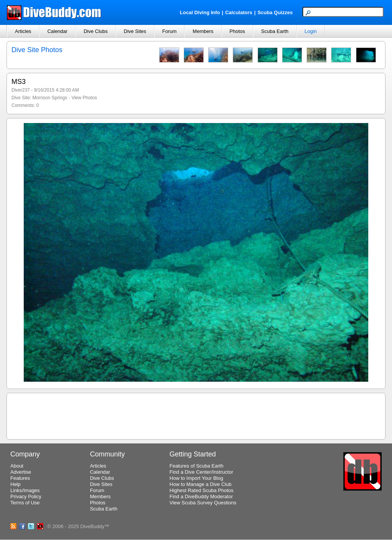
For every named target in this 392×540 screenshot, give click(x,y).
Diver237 (21, 90)
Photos (237, 31)
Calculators (239, 12)
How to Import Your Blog (196, 478)
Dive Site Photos (37, 50)
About (17, 466)
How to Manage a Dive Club (201, 484)
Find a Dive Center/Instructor (201, 472)
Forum (170, 31)
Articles (23, 31)
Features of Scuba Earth (197, 466)
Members (203, 31)
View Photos (84, 98)
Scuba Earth (275, 31)
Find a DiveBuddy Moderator (201, 497)
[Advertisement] (196, 415)
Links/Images (25, 490)
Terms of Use (25, 503)
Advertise (21, 472)
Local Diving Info (200, 12)
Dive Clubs (96, 31)
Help (16, 484)
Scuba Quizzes (275, 12)
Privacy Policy (26, 497)
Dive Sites (135, 31)
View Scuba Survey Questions (203, 503)
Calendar (58, 31)
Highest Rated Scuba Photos (202, 490)
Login (311, 31)
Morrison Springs (50, 98)
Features (20, 478)
